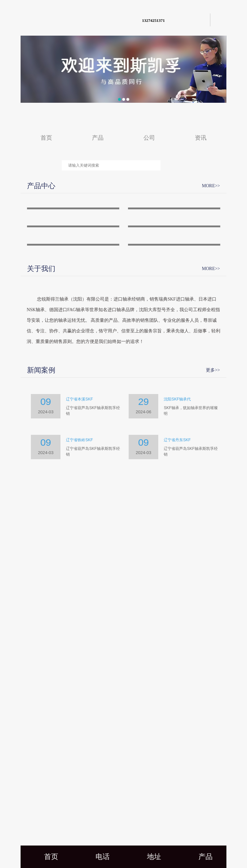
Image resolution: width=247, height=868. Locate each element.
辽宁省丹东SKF (177, 733)
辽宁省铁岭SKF (79, 733)
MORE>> (211, 186)
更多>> (213, 663)
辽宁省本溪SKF (79, 692)
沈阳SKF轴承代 (177, 692)
